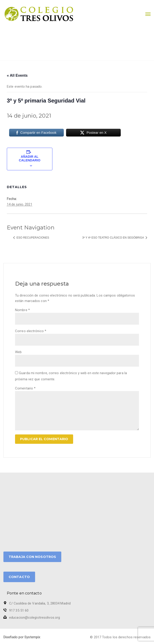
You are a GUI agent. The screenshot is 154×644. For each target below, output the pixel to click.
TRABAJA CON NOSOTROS (32, 557)
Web (18, 352)
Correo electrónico (31, 331)
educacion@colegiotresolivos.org (35, 618)
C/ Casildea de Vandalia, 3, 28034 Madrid (40, 603)
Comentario (25, 388)
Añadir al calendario (30, 158)
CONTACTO (19, 577)
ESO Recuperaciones (32, 238)
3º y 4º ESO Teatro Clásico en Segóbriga (113, 238)
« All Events (17, 75)
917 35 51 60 (19, 610)
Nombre (22, 310)
